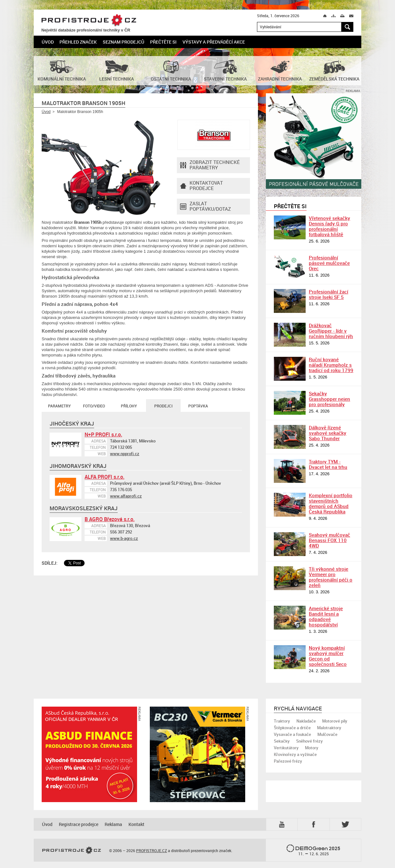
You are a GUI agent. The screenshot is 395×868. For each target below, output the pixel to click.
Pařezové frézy (288, 761)
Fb (315, 824)
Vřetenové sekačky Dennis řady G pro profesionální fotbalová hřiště (329, 226)
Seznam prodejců (124, 42)
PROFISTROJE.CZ (89, 21)
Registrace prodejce (79, 824)
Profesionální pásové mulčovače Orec (329, 263)
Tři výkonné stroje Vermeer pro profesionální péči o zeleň (331, 577)
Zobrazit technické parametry (210, 165)
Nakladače (306, 721)
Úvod (48, 42)
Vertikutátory (286, 748)
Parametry (59, 406)
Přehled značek (78, 42)
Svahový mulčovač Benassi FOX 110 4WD (329, 540)
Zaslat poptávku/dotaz (205, 207)
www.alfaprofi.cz (126, 496)
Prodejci (163, 406)
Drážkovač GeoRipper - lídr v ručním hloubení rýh (331, 331)
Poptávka (198, 406)
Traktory (282, 721)
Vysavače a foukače (292, 734)
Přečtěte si (163, 42)
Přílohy (129, 406)
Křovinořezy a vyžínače (295, 754)
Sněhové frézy (309, 741)
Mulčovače (327, 734)
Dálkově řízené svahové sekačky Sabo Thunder (328, 433)
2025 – (313, 850)
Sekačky (282, 741)
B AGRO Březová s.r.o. (110, 519)
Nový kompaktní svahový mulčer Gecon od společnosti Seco (328, 656)
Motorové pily (335, 721)
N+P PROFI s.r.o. (103, 434)
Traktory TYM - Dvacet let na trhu (328, 464)
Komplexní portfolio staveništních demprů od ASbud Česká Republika (331, 503)
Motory (312, 748)
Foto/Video (94, 406)
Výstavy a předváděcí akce (214, 42)
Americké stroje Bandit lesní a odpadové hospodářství (326, 616)
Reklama (113, 824)
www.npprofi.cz (125, 454)
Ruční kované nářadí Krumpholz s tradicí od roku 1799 (331, 365)
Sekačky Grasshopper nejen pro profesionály (329, 399)
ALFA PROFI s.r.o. (104, 477)
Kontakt (136, 824)
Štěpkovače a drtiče (292, 728)
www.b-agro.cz (124, 538)
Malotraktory (329, 728)
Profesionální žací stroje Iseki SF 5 (329, 294)
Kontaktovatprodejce (201, 186)
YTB (283, 824)
